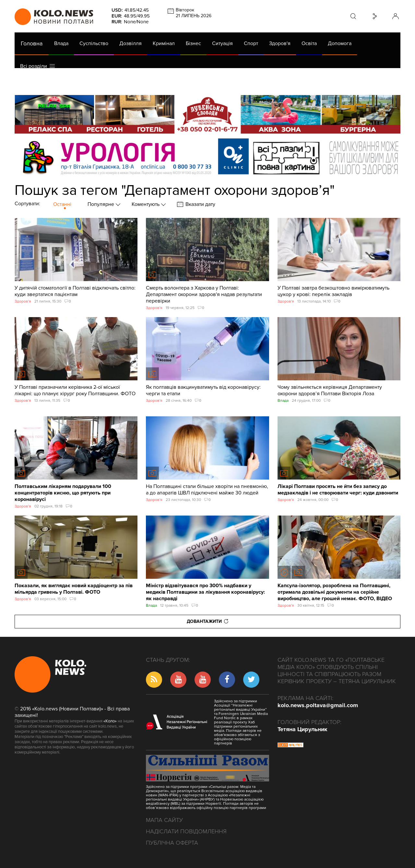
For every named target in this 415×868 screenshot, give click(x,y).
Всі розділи (37, 66)
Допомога (340, 43)
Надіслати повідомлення (186, 831)
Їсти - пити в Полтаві (120, 84)
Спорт (251, 43)
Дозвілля (130, 43)
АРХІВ (28, 84)
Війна (158, 84)
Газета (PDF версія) (66, 84)
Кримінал (164, 43)
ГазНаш (182, 84)
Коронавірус (288, 84)
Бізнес (193, 43)
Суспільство (94, 43)
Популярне (101, 204)
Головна (32, 43)
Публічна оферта (172, 843)
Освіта (309, 43)
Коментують (146, 204)
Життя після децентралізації (232, 84)
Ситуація (222, 43)
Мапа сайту (164, 820)
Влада (61, 43)
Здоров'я (280, 43)
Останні (62, 204)
